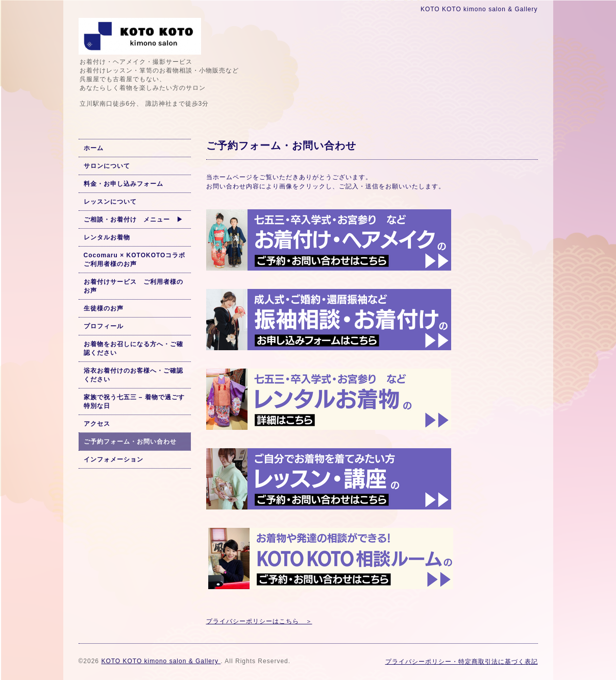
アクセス (97, 424)
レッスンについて (110, 202)
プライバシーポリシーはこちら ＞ (259, 621)
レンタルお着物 (107, 237)
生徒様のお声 (104, 308)
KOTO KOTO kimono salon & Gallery (161, 661)
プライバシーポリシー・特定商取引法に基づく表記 (462, 662)
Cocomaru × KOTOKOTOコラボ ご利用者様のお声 (135, 260)
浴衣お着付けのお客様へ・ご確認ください (133, 375)
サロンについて (107, 166)
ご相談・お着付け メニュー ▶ (133, 220)
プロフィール (104, 326)
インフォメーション (114, 459)
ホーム (94, 148)
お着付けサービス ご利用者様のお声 (133, 286)
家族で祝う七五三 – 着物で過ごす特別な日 (134, 402)
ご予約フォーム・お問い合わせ (130, 442)
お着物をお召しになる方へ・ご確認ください (133, 348)
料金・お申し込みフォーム (124, 184)
